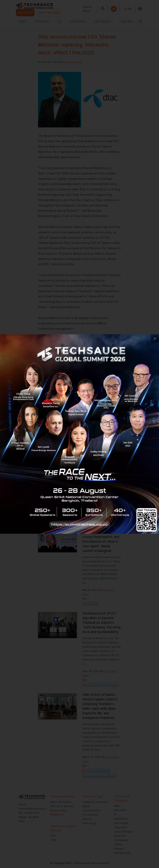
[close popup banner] (155, 338)
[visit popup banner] (79, 434)
